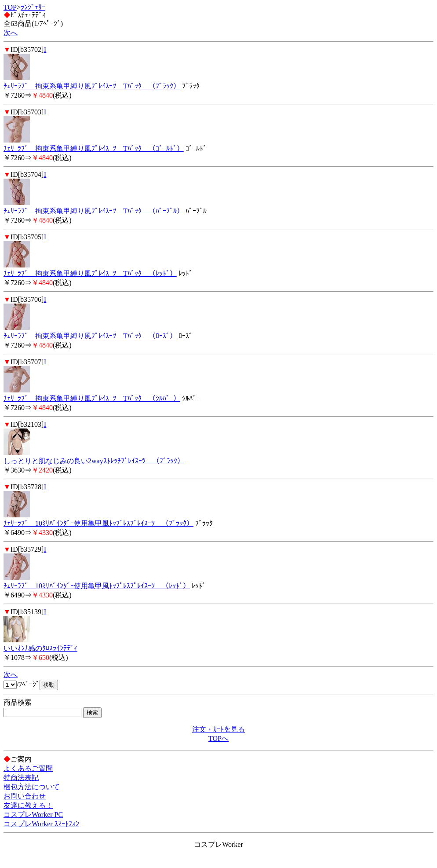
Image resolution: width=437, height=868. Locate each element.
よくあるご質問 (28, 768)
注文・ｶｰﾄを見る (218, 729)
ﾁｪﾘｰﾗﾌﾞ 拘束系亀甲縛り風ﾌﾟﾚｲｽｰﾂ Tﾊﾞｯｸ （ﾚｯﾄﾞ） (90, 273)
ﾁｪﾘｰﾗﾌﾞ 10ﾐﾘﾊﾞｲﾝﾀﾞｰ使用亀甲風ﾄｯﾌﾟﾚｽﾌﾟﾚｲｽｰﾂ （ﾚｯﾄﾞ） (97, 586)
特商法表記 (21, 778)
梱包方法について (32, 787)
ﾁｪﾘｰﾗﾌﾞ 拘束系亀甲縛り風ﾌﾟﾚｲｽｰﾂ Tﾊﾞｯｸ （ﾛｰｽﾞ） (90, 336)
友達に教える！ (28, 805)
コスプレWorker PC (33, 815)
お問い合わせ (25, 796)
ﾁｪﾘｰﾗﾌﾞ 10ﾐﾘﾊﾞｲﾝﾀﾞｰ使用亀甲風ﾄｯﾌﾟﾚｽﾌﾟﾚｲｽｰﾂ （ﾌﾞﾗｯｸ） (98, 523)
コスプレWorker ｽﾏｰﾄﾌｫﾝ (41, 824)
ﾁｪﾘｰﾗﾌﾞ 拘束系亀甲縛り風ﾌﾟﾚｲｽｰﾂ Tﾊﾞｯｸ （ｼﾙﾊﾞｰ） (92, 398)
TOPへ (218, 738)
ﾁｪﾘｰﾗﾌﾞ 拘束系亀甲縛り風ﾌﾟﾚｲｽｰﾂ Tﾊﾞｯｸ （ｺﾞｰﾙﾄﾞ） (94, 148)
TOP (10, 7)
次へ (11, 33)
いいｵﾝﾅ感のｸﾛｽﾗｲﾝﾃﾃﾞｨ (40, 648)
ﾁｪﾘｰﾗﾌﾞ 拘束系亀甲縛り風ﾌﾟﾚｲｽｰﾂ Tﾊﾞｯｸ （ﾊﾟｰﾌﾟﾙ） (94, 211)
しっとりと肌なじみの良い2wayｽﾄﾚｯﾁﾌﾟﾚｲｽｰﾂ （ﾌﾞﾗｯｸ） (94, 461)
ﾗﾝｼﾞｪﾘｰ (33, 7)
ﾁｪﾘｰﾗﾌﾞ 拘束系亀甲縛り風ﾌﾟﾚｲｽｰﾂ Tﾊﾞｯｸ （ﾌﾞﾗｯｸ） (92, 86)
